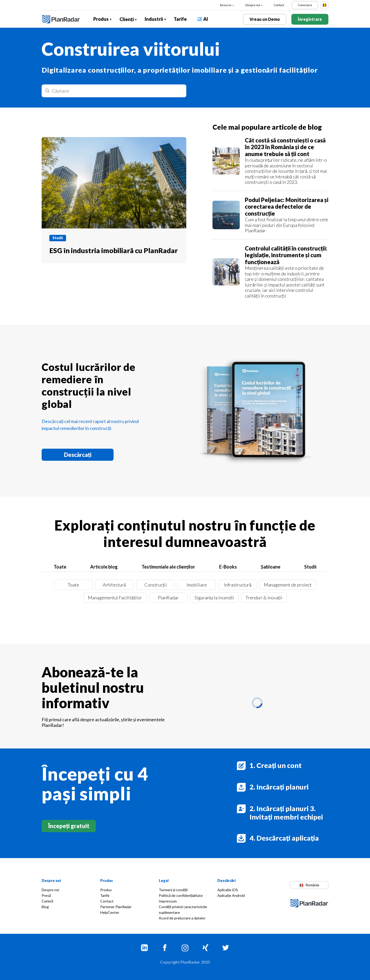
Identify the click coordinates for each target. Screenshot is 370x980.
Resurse (226, 5)
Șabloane (271, 567)
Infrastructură (238, 585)
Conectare (305, 5)
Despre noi (253, 5)
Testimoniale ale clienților (168, 567)
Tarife (180, 19)
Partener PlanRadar (116, 907)
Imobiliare (197, 585)
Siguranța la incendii (214, 598)
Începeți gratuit (69, 826)
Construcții (156, 585)
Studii (310, 567)
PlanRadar (168, 598)
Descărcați (78, 455)
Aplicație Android (231, 895)
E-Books (228, 567)
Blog (45, 907)
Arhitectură (114, 585)
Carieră (47, 901)
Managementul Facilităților (115, 598)
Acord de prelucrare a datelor (182, 918)
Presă (46, 895)
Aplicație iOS (228, 890)
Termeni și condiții (173, 890)
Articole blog (104, 567)
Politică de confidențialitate (181, 895)
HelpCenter (110, 912)
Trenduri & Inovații (264, 598)
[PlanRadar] (65, 19)
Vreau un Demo (265, 19)
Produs (101, 19)
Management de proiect (288, 585)
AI (206, 19)
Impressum (168, 901)
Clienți (127, 19)
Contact (279, 5)
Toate (60, 567)
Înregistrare (310, 19)
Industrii (154, 19)
